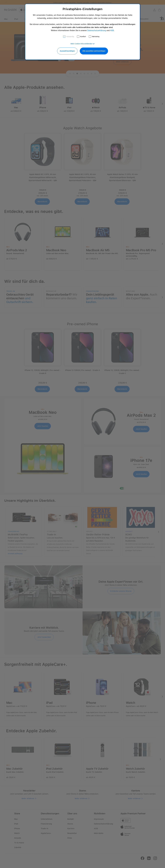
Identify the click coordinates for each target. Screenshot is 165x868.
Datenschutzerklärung (97, 30)
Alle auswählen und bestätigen (94, 51)
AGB (112, 30)
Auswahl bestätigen (67, 51)
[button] (83, 44)
